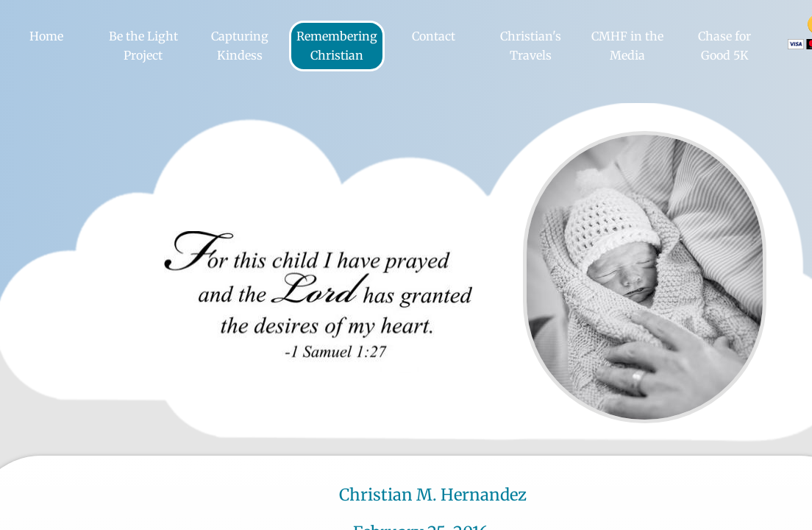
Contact (434, 36)
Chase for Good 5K (724, 46)
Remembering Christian (337, 46)
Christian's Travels (531, 46)
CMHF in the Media (627, 46)
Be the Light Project (143, 46)
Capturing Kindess (240, 46)
